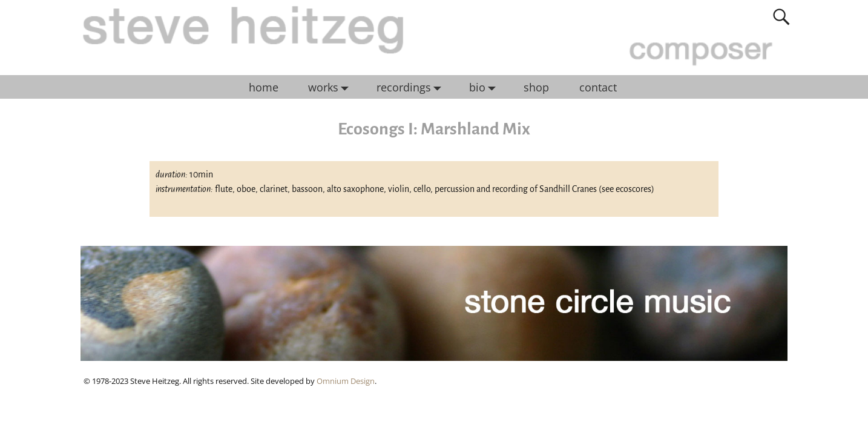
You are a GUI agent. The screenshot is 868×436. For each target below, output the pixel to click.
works (331, 87)
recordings (412, 87)
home (264, 87)
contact (598, 87)
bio (485, 87)
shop (536, 87)
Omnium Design (346, 381)
